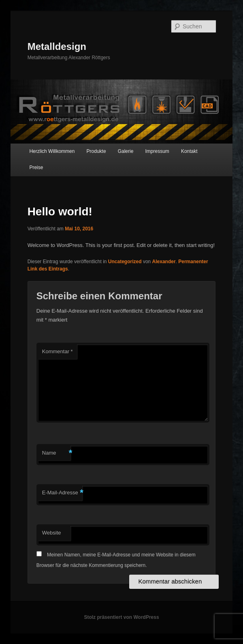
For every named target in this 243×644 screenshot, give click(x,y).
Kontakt (189, 151)
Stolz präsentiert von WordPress (121, 617)
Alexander (164, 262)
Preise (36, 167)
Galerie (126, 151)
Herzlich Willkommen (52, 151)
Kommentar (58, 351)
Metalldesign (57, 46)
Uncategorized (125, 262)
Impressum (157, 151)
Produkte (96, 151)
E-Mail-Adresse (62, 493)
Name (56, 453)
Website (52, 533)
